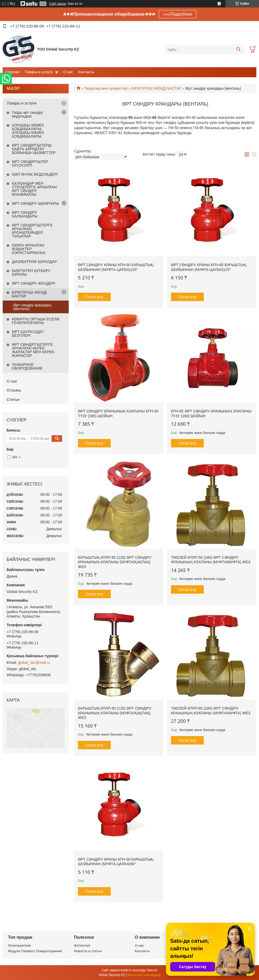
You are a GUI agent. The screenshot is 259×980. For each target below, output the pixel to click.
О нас (68, 72)
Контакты (86, 72)
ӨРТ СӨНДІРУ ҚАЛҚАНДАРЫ (25, 214)
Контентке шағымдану (144, 975)
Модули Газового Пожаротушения (35, 951)
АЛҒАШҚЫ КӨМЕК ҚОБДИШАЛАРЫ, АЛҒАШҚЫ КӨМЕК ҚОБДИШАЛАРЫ (28, 131)
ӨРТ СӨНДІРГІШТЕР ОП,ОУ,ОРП (30, 164)
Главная (12, 72)
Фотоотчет (82, 945)
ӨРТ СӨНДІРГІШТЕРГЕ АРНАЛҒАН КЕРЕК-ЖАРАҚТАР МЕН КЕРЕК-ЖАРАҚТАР (34, 350)
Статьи (13, 399)
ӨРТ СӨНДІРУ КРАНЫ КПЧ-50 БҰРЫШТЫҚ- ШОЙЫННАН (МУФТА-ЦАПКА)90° (116, 862)
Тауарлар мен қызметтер (106, 88)
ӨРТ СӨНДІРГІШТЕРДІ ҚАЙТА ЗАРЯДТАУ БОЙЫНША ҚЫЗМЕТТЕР (34, 149)
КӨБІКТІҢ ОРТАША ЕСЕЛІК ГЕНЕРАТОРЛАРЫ (36, 321)
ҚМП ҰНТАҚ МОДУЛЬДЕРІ (35, 174)
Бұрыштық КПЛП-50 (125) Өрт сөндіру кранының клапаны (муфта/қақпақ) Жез (115, 713)
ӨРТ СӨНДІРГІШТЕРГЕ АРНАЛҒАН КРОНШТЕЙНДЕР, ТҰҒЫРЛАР (32, 231)
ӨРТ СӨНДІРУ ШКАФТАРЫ (35, 203)
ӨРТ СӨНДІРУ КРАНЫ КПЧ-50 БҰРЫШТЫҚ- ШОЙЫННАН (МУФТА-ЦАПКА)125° (116, 267)
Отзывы (14, 390)
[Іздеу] (238, 49)
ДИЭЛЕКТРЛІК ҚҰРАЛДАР (34, 262)
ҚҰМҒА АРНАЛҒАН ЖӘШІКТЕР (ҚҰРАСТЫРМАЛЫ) (29, 249)
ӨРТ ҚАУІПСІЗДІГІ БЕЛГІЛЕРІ (28, 334)
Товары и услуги (39, 72)
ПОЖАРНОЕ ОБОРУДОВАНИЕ (27, 366)
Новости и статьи (88, 951)
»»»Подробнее (178, 14)
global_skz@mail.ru (34, 663)
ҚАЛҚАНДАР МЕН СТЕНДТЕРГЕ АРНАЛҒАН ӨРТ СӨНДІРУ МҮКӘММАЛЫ (34, 189)
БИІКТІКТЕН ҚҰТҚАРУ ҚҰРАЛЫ (31, 273)
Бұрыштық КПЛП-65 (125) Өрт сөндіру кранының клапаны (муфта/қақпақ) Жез (115, 562)
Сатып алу (94, 297)
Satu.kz (152, 970)
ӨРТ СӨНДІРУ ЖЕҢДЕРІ (34, 283)
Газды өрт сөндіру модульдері (27, 114)
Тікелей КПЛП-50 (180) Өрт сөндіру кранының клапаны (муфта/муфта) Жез (211, 560)
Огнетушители (19, 945)
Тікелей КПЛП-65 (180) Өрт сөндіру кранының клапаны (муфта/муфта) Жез (211, 711)
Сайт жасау (58, 4)
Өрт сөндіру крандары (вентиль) (32, 307)
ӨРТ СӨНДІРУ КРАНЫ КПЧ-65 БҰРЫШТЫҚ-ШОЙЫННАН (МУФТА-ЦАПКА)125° (209, 267)
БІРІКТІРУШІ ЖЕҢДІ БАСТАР (156, 88)
